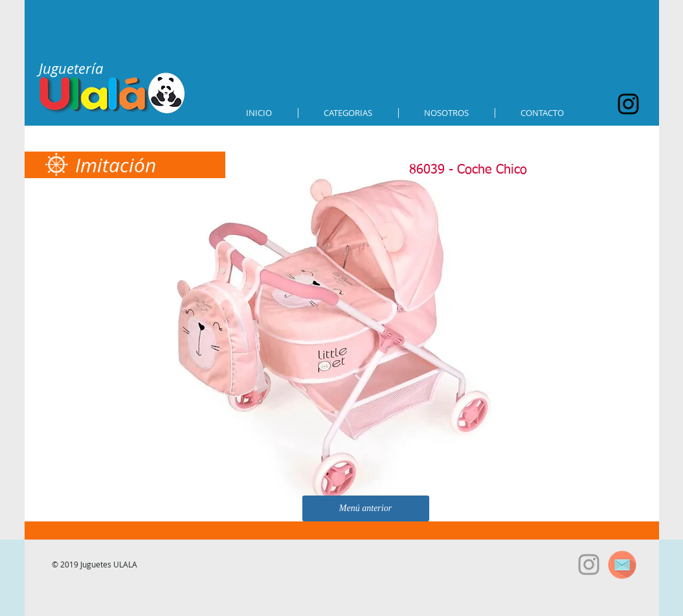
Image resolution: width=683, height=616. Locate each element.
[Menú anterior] (366, 508)
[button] (348, 113)
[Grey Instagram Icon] (589, 565)
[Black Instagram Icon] (628, 104)
